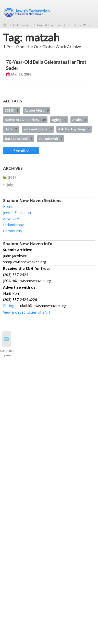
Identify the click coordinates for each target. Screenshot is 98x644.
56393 (12, 110)
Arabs (79, 120)
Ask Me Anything (74, 129)
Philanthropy (13, 225)
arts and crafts (38, 129)
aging (59, 120)
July (10, 185)
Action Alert (36, 110)
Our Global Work (79, 25)
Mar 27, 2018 (21, 74)
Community (13, 231)
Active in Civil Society (25, 120)
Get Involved (22, 25)
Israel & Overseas (49, 25)
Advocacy (11, 219)
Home (5, 25)
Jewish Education (17, 213)
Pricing (9, 306)
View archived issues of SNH (26, 312)
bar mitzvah (51, 139)
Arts (11, 129)
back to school (19, 139)
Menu (89, 11)
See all (21, 151)
